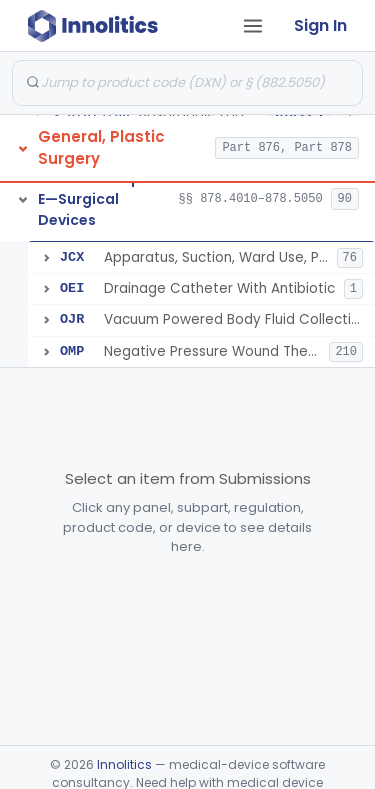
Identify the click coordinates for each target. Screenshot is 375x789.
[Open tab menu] (253, 26)
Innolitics (124, 764)
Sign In (320, 25)
